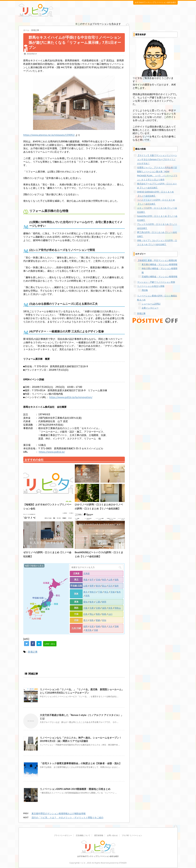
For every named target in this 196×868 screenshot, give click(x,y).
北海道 (76, 573)
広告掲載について (83, 835)
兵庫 (92, 608)
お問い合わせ (112, 835)
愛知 (85, 602)
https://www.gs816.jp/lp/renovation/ (71, 397)
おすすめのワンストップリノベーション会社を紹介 (98, 856)
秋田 (104, 580)
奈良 (110, 608)
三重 (98, 602)
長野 (92, 586)
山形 (110, 580)
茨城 (112, 592)
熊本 (104, 626)
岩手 (92, 580)
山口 (110, 614)
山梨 (85, 586)
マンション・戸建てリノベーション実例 (156, 282)
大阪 (85, 608)
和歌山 (118, 608)
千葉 (100, 592)
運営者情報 (99, 835)
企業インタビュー (150, 308)
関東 (76, 594)
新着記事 (33, 652)
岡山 (92, 614)
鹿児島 (88, 630)
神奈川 (93, 592)
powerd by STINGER (118, 863)
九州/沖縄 (76, 628)
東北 (76, 579)
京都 (98, 608)
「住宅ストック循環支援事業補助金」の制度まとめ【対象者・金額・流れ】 (81, 763)
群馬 (87, 596)
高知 (104, 620)
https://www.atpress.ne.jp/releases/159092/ (49, 135)
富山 (104, 586)
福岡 (85, 626)
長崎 (98, 626)
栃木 (119, 592)
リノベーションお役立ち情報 (151, 286)
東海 (76, 602)
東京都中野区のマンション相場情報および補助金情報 (59, 813)
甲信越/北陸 (76, 586)
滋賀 (104, 608)
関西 (76, 608)
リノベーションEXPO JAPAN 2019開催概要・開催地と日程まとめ (75, 789)
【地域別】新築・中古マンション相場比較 (157, 260)
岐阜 (92, 602)
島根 (104, 614)
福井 (117, 586)
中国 (76, 614)
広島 (85, 614)
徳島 (92, 620)
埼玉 (106, 592)
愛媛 (98, 620)
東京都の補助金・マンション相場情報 (160, 264)
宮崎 (117, 626)
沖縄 (96, 630)
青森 (85, 580)
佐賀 (92, 626)
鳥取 (98, 614)
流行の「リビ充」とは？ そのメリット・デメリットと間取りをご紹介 (68, 818)
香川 (85, 620)
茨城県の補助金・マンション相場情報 (160, 277)
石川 (110, 586)
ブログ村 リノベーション (132, 835)
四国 (76, 620)
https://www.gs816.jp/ (52, 452)
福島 (117, 580)
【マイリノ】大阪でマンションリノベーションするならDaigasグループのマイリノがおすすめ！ (157, 159)
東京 (85, 592)
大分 (110, 626)
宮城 (98, 580)
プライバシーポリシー (63, 835)
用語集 (145, 290)
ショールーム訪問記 (151, 304)
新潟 (98, 586)
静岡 (104, 602)
